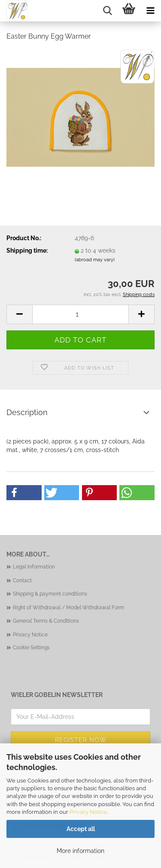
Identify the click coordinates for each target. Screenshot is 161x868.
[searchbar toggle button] (107, 11)
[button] (19, 314)
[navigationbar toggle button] (150, 11)
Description (27, 412)
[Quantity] (80, 314)
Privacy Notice (88, 812)
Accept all (81, 829)
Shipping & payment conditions (50, 594)
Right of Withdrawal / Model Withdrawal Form (68, 608)
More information (80, 851)
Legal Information (34, 567)
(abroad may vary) (95, 260)
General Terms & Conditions (46, 621)
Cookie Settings (31, 648)
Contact (22, 581)
